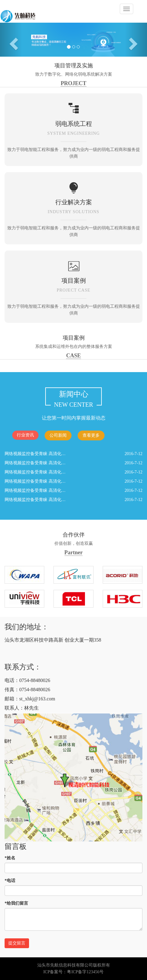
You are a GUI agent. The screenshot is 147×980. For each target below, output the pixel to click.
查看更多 (91, 435)
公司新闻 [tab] (58, 435)
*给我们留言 (16, 903)
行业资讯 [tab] (25, 435)
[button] (11, 40)
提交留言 (17, 943)
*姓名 (10, 858)
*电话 (10, 881)
